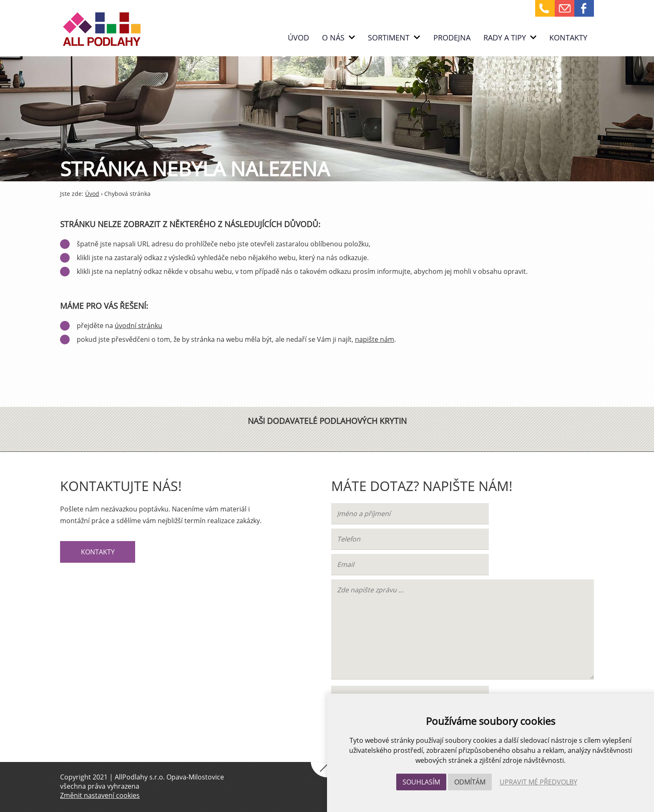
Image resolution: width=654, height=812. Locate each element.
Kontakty (568, 38)
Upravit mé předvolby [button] (538, 782)
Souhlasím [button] (421, 782)
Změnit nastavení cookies (100, 795)
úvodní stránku (138, 326)
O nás (338, 38)
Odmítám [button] (470, 782)
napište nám (375, 339)
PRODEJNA (452, 38)
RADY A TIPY (510, 38)
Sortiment (394, 38)
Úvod (298, 38)
